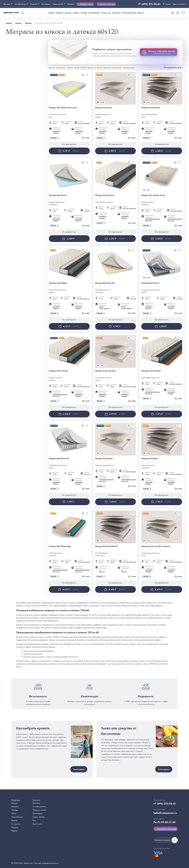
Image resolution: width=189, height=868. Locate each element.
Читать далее (79, 769)
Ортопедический (129, 68)
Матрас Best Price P (150, 283)
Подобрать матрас (85, 4)
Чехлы (14, 813)
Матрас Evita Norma (58, 371)
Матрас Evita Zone (104, 458)
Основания (116, 13)
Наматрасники (94, 13)
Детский (100, 68)
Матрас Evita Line (103, 108)
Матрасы (60, 13)
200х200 (83, 68)
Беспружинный (117, 68)
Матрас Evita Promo (105, 195)
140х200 (76, 68)
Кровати (52, 13)
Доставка (8, 4)
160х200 (69, 68)
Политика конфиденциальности (46, 863)
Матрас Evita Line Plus (105, 371)
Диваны (141, 13)
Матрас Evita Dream (151, 108)
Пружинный (107, 68)
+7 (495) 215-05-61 (149, 4)
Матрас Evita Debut (58, 283)
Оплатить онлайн (39, 810)
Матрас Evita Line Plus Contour (156, 546)
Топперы (84, 13)
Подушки (68, 13)
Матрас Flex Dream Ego (60, 546)
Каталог (18, 23)
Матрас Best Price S (58, 195)
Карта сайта (37, 824)
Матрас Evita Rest (150, 458)
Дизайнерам (46, 4)
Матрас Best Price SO (59, 458)
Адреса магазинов (179, 4)
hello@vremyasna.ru (165, 813)
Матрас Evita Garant (151, 371)
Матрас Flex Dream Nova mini (63, 108)
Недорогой (52, 68)
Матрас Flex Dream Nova (153, 195)
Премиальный (61, 68)
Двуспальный (92, 68)
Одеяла (76, 13)
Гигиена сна (106, 13)
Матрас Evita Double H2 (106, 546)
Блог (34, 820)
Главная (9, 23)
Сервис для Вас (59, 4)
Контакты (71, 4)
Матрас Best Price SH (105, 283)
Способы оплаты (39, 806)
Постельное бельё (129, 13)
